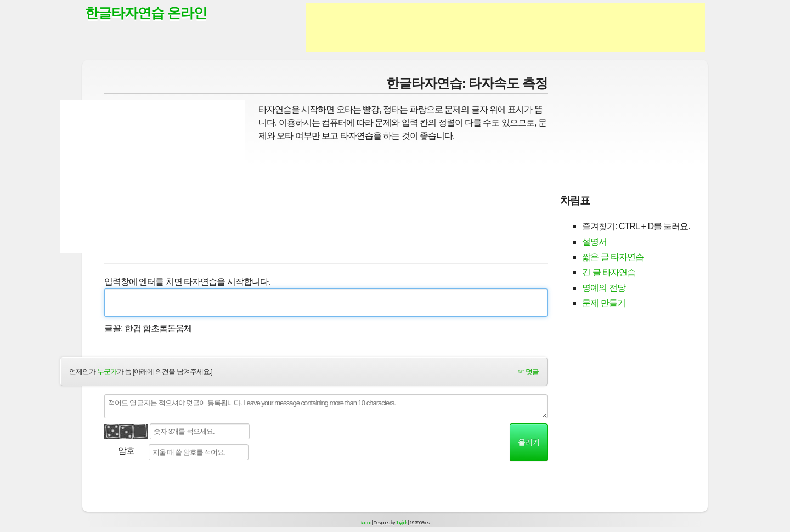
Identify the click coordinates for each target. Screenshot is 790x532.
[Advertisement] (505, 27)
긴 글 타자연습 (609, 272)
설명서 (594, 242)
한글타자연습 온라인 (146, 13)
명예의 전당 (603, 288)
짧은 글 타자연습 (613, 257)
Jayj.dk (401, 523)
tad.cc (366, 523)
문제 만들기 (603, 303)
